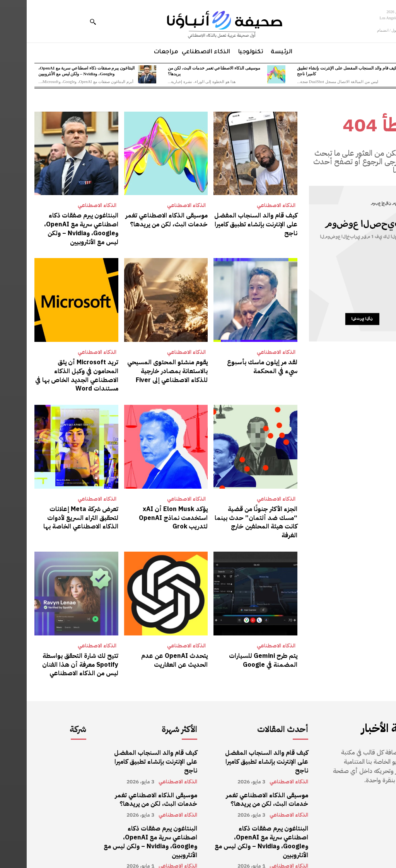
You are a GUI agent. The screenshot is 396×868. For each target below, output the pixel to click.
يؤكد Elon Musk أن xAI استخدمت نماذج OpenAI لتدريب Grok (147, 516)
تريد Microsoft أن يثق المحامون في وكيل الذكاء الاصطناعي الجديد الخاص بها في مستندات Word (50, 375)
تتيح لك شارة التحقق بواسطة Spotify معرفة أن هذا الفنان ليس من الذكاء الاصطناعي (54, 654)
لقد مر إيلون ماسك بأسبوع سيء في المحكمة (236, 366)
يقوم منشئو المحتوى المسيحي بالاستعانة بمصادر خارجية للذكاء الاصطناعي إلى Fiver (141, 370)
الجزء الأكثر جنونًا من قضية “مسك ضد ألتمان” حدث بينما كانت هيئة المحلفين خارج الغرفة (229, 516)
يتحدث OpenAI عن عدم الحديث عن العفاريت (148, 649)
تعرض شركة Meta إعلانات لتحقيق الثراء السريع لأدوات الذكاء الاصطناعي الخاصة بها (54, 516)
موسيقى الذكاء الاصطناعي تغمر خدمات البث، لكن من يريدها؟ (140, 220)
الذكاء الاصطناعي (249, 206)
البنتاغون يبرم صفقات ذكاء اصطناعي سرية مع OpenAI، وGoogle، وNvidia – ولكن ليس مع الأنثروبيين (55, 228)
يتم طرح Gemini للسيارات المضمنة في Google (237, 649)
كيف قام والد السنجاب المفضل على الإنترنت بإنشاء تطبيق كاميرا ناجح (230, 224)
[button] (66, 22)
